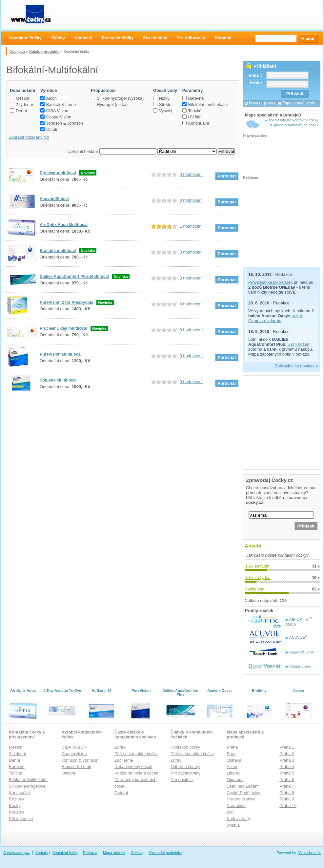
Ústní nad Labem (243, 786)
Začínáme (124, 760)
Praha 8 (287, 793)
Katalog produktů (44, 52)
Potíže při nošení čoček (136, 773)
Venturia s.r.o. (310, 853)
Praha (232, 747)
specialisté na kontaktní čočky (294, 120)
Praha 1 (287, 747)
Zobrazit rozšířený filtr (29, 137)
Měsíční (20, 98)
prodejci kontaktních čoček (296, 125)
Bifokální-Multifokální (28, 780)
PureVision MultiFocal (61, 354)
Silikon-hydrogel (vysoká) (117, 98)
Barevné (193, 98)
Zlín (230, 812)
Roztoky (16, 799)
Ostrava (234, 760)
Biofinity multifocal (58, 251)
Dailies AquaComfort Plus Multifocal (74, 277)
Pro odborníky (191, 38)
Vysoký (163, 111)
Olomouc (235, 780)
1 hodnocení (191, 226)
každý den (255, 589)
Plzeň (232, 766)
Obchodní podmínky (165, 853)
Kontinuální (196, 123)
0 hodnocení (191, 174)
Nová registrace (263, 103)
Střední (163, 104)
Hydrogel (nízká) (109, 104)
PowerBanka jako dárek (270, 282)
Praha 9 (287, 799)
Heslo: (256, 83)
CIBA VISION (74, 747)
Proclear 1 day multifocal (63, 328)
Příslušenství (21, 819)
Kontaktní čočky (185, 747)
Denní (18, 111)
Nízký (161, 98)
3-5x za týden (258, 578)
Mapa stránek (114, 853)
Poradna (223, 38)
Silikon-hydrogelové (27, 786)
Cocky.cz (17, 52)
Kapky (15, 806)
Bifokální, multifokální (205, 104)
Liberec (233, 773)
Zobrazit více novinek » (296, 366)
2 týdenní (21, 104)
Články (58, 38)
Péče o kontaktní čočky (136, 754)
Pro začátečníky (185, 773)
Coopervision (300, 666)
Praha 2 (287, 754)
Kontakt (42, 853)
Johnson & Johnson (62, 123)
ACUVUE (298, 637)
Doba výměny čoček (133, 766)
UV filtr (192, 117)
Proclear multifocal (58, 173)
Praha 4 (287, 766)
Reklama (90, 853)
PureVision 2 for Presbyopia (66, 302)
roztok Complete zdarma (276, 318)
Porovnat (227, 176)
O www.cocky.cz (17, 853)
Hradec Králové (241, 799)
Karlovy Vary (238, 819)
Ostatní (50, 129)
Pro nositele (182, 780)
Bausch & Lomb (58, 104)
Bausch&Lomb (302, 652)
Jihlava (233, 825)
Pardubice (236, 806)
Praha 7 (287, 786)
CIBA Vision (54, 111)
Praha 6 (287, 780)
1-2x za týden (258, 566)
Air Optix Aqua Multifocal (64, 225)
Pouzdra (17, 812)
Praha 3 (287, 760)
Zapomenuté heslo (299, 103)
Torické (192, 111)
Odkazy (137, 853)
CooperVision (56, 117)
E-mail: (255, 75)
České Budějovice (243, 793)
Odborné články (185, 766)
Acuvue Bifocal (54, 199)
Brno (231, 754)
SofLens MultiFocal (58, 380)
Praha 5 (287, 773)
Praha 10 (288, 806)
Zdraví (120, 747)
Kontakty (83, 38)
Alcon (49, 98)
